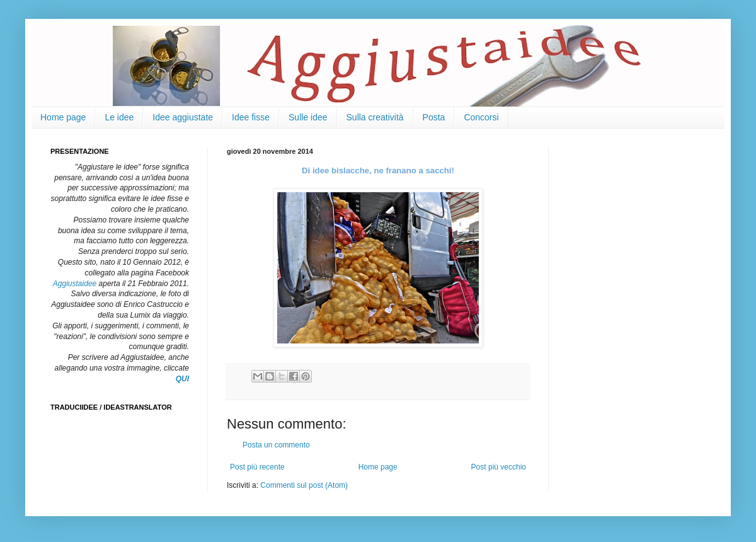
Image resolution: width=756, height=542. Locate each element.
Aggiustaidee (75, 284)
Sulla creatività (375, 117)
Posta (434, 117)
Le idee (119, 117)
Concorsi (481, 117)
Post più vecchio (499, 467)
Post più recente (257, 467)
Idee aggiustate (183, 117)
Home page (63, 117)
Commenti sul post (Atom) (304, 485)
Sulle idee (308, 117)
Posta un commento (276, 445)
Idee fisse (251, 117)
